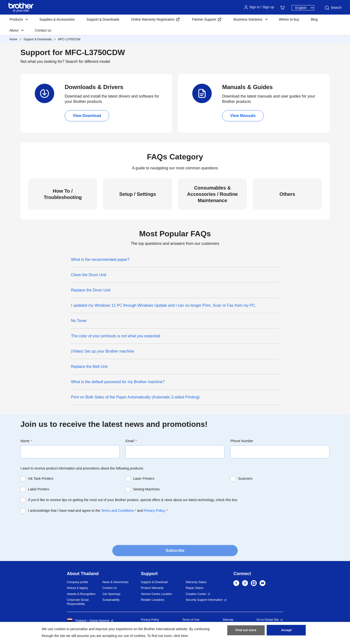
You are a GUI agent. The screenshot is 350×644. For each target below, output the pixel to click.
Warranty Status (196, 582)
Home (13, 39)
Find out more (246, 632)
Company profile (77, 582)
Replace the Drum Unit (91, 290)
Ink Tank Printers (41, 479)
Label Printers (39, 489)
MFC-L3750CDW (69, 39)
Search (333, 8)
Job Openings (111, 594)
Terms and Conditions (118, 511)
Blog (314, 19)
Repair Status (195, 588)
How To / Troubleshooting (63, 194)
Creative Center (196, 594)
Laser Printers (144, 479)
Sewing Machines (147, 489)
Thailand (77, 621)
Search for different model (88, 62)
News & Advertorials (115, 582)
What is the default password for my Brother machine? (118, 382)
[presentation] (57, 528)
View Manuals (243, 116)
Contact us (43, 30)
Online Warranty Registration (153, 19)
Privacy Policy (154, 511)
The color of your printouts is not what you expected (115, 336)
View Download (87, 116)
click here (181, 636)
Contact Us (109, 588)
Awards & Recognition (81, 594)
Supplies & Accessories (57, 19)
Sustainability (111, 600)
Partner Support (204, 19)
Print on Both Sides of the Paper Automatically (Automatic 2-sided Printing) (135, 397)
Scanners (245, 479)
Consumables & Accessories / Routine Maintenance (213, 194)
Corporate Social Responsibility (78, 602)
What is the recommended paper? (100, 260)
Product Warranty (152, 588)
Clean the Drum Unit (89, 275)
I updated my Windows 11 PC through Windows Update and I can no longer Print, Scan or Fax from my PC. (164, 305)
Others (287, 194)
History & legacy (77, 588)
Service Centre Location (157, 594)
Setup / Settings (137, 194)
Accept (286, 632)
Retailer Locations (153, 600)
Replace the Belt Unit (89, 367)
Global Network (99, 621)
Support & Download (154, 582)
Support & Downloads (103, 19)
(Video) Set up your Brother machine (102, 351)
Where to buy (289, 19)
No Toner (79, 321)
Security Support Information (204, 600)
